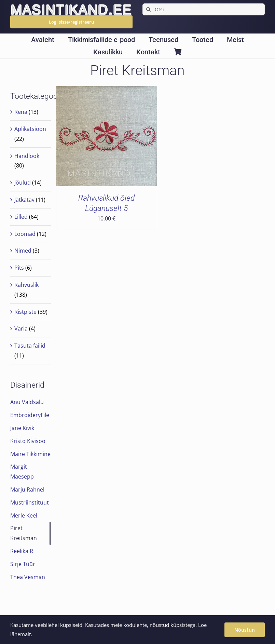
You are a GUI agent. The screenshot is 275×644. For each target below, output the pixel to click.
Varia (21, 328)
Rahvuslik (26, 285)
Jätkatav (24, 200)
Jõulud (23, 183)
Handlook (27, 156)
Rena (21, 112)
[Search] (148, 9)
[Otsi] (204, 9)
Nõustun (245, 630)
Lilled (21, 217)
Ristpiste (25, 312)
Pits (19, 268)
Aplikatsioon (30, 129)
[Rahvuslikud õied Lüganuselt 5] (106, 91)
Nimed (23, 251)
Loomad (25, 234)
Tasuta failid (30, 346)
